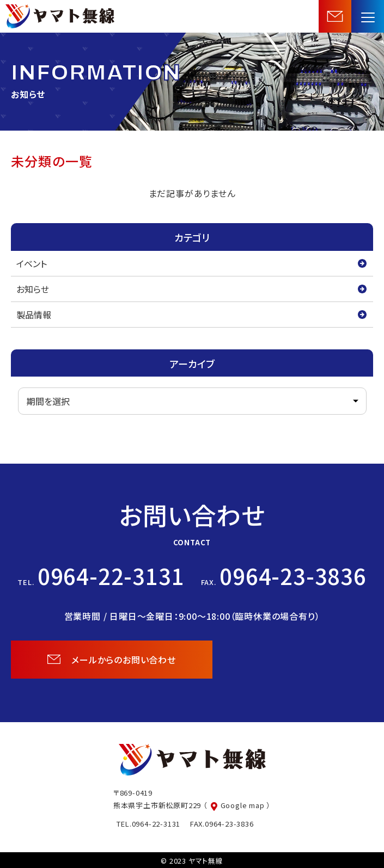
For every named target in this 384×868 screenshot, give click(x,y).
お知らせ (33, 289)
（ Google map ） (237, 805)
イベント (32, 263)
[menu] (368, 16)
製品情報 (34, 315)
